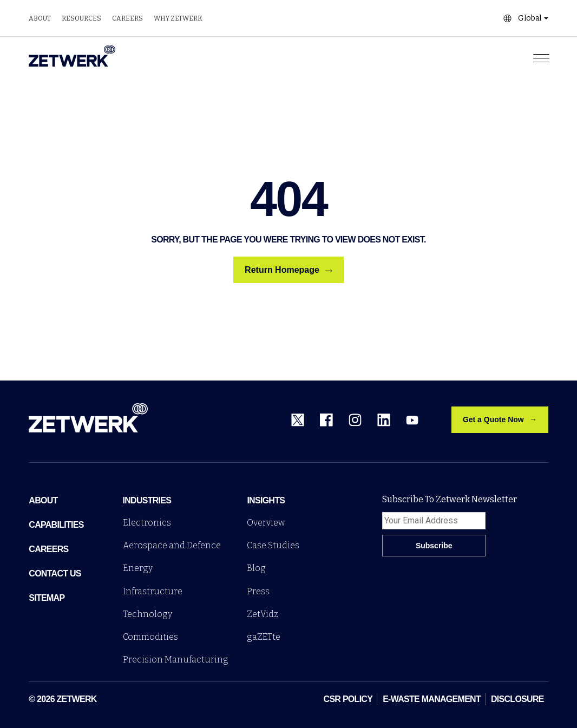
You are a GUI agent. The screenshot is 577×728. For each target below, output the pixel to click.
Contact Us (55, 573)
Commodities (150, 637)
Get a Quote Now (493, 419)
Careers (127, 18)
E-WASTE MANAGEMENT (432, 699)
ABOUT (43, 500)
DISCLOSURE (517, 699)
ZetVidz (263, 614)
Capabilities (56, 525)
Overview (266, 523)
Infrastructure (153, 591)
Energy (138, 568)
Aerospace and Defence (172, 545)
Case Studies (273, 545)
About (40, 18)
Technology (147, 614)
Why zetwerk (178, 18)
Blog (256, 568)
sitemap (47, 598)
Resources (81, 18)
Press (258, 591)
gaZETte (264, 637)
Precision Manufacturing (176, 660)
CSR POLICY (348, 699)
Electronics (147, 523)
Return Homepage (289, 270)
